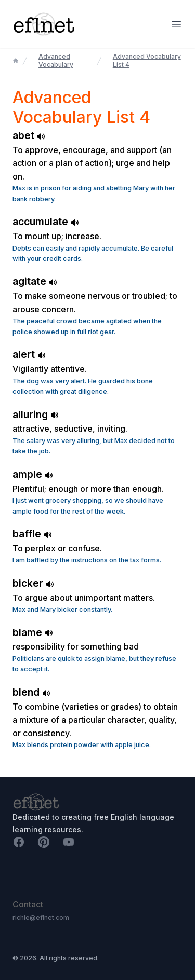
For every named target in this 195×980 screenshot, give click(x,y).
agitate (35, 281)
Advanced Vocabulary (56, 60)
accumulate (46, 222)
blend (31, 692)
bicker (33, 583)
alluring (36, 415)
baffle (32, 534)
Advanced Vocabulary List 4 (147, 60)
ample (33, 474)
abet (29, 135)
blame (33, 632)
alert (29, 354)
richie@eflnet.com (41, 917)
